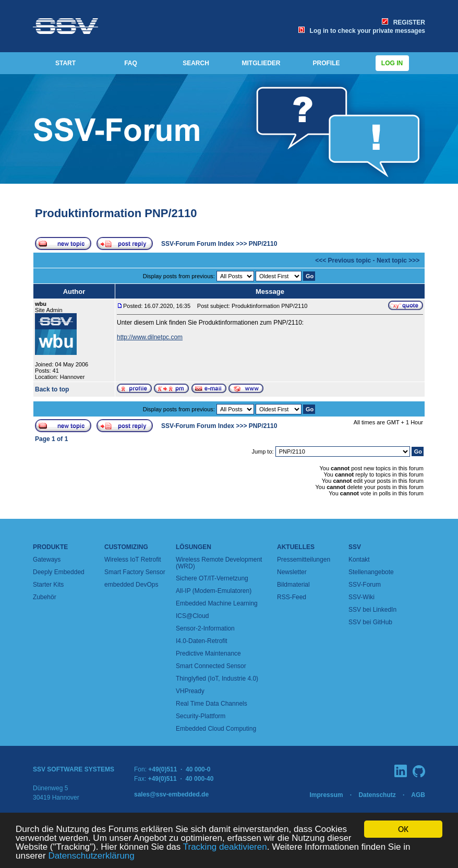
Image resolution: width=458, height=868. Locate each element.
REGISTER (403, 22)
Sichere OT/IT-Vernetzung (212, 578)
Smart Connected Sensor (211, 666)
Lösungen (194, 547)
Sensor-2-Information (205, 628)
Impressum (326, 795)
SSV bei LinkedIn (372, 610)
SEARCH (196, 63)
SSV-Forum (365, 585)
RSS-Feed (292, 597)
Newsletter (292, 572)
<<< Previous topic (343, 260)
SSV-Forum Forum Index (198, 244)
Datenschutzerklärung (91, 856)
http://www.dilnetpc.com (150, 337)
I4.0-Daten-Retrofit (202, 641)
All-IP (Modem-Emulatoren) (214, 591)
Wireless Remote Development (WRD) (219, 563)
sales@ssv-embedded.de (171, 794)
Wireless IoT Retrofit (132, 560)
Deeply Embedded (59, 572)
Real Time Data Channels (212, 704)
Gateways (47, 560)
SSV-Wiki (361, 597)
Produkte (50, 547)
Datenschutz (377, 795)
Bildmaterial (293, 585)
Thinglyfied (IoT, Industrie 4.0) (217, 679)
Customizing (126, 547)
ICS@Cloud (192, 616)
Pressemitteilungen (304, 560)
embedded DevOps (131, 585)
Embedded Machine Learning (217, 603)
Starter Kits (48, 585)
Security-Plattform (201, 716)
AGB (418, 795)
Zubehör (45, 597)
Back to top (52, 389)
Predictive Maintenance (208, 653)
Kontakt (359, 560)
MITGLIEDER (261, 63)
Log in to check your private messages (362, 31)
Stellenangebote (371, 572)
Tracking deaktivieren (225, 847)
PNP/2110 (263, 244)
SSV (355, 547)
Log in (392, 63)
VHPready (190, 691)
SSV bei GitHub (370, 622)
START (65, 63)
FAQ (131, 63)
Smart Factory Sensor (135, 572)
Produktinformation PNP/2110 (116, 213)
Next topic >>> (398, 260)
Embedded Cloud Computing (216, 729)
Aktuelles (296, 547)
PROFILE (326, 63)
